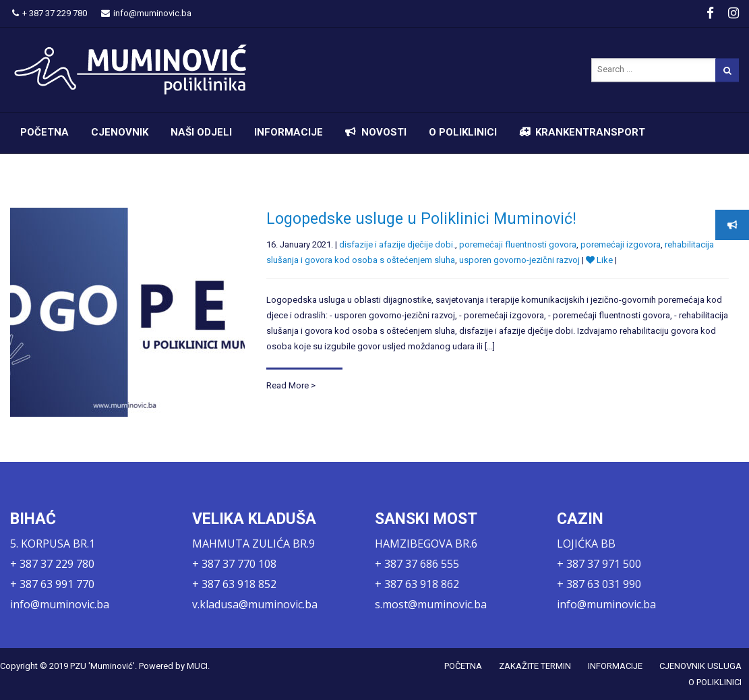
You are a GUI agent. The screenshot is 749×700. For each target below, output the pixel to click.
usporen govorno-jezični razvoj (519, 260)
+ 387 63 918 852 (234, 584)
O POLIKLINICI (463, 132)
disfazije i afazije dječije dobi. (397, 244)
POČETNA (44, 132)
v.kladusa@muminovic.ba (255, 604)
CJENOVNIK (120, 132)
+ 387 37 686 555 (417, 564)
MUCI (197, 666)
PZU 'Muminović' (102, 666)
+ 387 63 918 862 (417, 584)
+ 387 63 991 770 (52, 584)
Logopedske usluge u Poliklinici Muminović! (421, 219)
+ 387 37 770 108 (234, 564)
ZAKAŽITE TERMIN (535, 666)
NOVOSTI (384, 132)
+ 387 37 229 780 (50, 13)
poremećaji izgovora (621, 244)
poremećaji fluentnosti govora (518, 244)
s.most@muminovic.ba (431, 604)
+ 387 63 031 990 (599, 584)
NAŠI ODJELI (201, 132)
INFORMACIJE (289, 132)
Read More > (291, 385)
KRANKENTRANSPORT (590, 132)
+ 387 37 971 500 (599, 564)
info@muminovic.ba (146, 13)
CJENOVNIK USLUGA (700, 666)
